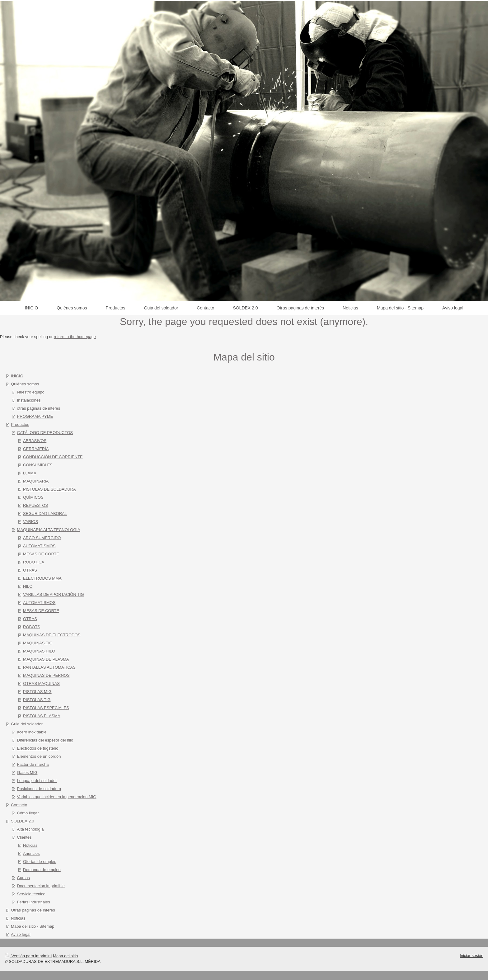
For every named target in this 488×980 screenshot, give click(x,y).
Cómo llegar (28, 813)
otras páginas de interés (39, 408)
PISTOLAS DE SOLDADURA (49, 489)
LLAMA (30, 473)
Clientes (24, 837)
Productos (20, 424)
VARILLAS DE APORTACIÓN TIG (54, 594)
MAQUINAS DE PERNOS (46, 675)
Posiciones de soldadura (39, 789)
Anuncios (31, 853)
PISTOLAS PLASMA (42, 716)
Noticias (30, 845)
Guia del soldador (27, 724)
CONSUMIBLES (38, 465)
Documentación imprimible (41, 886)
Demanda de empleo (42, 870)
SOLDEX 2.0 (22, 821)
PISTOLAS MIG (37, 692)
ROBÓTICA (34, 562)
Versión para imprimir (28, 956)
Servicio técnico (31, 894)
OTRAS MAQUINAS (41, 683)
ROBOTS (32, 627)
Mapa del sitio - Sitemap (33, 926)
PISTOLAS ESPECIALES (46, 708)
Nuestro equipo (31, 392)
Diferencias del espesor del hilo (45, 740)
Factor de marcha (33, 764)
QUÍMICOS (33, 497)
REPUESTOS (35, 505)
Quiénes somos (25, 384)
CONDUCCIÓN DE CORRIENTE (53, 457)
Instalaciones (29, 400)
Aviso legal (21, 934)
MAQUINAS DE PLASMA (46, 659)
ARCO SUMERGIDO (42, 538)
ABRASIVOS (35, 441)
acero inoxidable (32, 732)
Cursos (23, 878)
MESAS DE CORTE (41, 554)
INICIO (17, 376)
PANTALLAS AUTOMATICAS (49, 667)
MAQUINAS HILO (39, 651)
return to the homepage (75, 337)
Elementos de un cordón (39, 756)
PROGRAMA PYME (35, 416)
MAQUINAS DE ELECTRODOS (52, 635)
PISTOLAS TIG (37, 700)
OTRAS (30, 570)
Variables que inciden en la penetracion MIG (57, 797)
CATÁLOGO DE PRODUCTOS (45, 433)
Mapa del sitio (65, 956)
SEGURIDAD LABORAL (45, 514)
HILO (28, 586)
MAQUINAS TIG (38, 643)
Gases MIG (27, 773)
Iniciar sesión (472, 956)
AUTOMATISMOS (39, 546)
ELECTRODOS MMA (42, 578)
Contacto (19, 805)
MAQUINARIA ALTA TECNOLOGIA (49, 530)
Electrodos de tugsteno (38, 748)
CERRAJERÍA (36, 449)
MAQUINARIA (36, 481)
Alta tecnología (30, 829)
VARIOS (30, 522)
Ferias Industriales (34, 902)
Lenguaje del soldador (37, 781)
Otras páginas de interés (33, 910)
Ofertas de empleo (40, 862)
